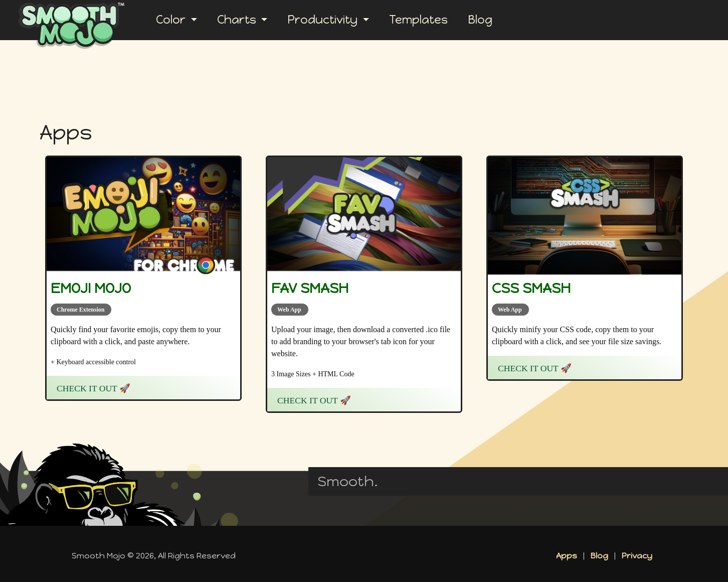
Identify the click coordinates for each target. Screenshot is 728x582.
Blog (480, 20)
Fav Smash (310, 288)
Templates (418, 20)
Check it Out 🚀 (94, 388)
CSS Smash (531, 288)
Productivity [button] (324, 20)
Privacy (637, 556)
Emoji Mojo (91, 288)
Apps (567, 556)
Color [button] (172, 20)
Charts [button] (238, 20)
